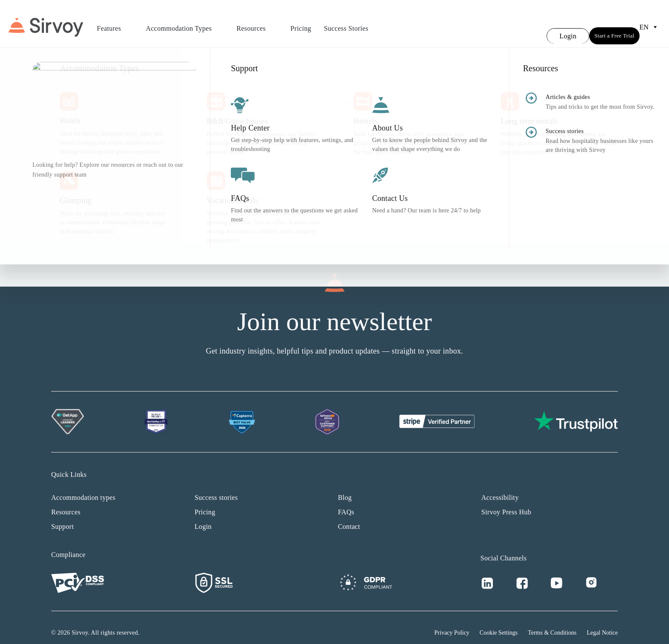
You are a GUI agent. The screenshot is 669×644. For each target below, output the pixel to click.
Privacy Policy (452, 622)
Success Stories (346, 23)
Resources (257, 23)
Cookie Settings (499, 622)
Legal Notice (602, 622)
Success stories (216, 487)
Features (115, 23)
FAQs (346, 502)
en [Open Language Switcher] (650, 22)
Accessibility (500, 487)
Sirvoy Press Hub (506, 502)
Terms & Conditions (552, 622)
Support (63, 516)
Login (203, 516)
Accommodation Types (185, 23)
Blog (345, 487)
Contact (349, 516)
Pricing (301, 23)
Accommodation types (83, 487)
